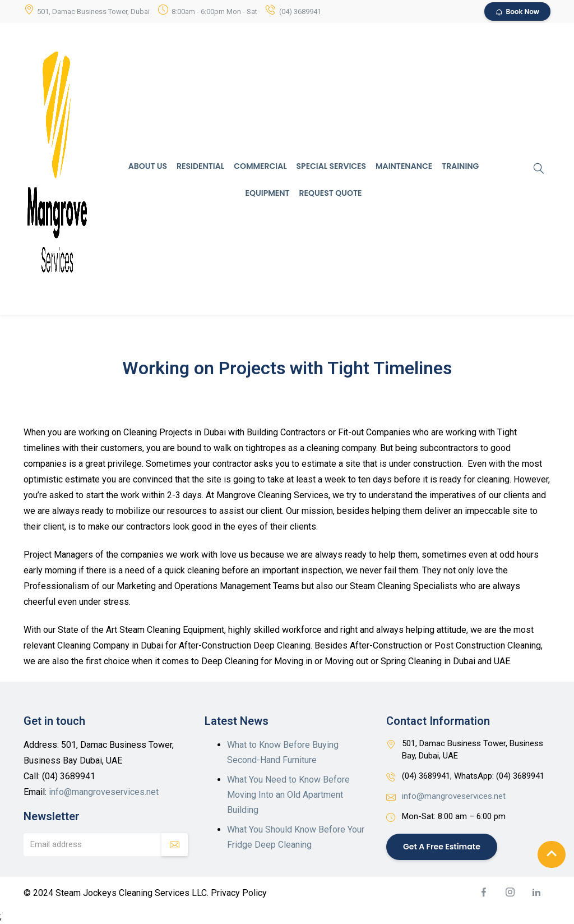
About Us (148, 166)
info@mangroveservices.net (104, 792)
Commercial (260, 166)
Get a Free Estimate (442, 846)
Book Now (518, 12)
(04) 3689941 (300, 12)
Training (460, 166)
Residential (200, 166)
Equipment (268, 193)
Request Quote (331, 193)
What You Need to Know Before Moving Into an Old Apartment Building (288, 795)
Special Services (331, 166)
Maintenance (404, 166)
